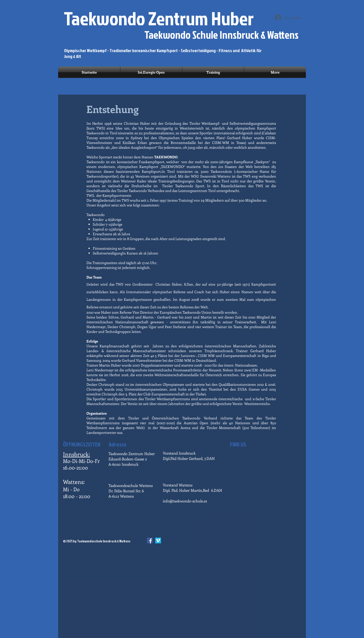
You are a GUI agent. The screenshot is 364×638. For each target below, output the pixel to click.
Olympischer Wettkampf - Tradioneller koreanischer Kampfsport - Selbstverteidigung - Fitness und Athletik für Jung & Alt (163, 53)
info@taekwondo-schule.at (185, 501)
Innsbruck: (76, 454)
